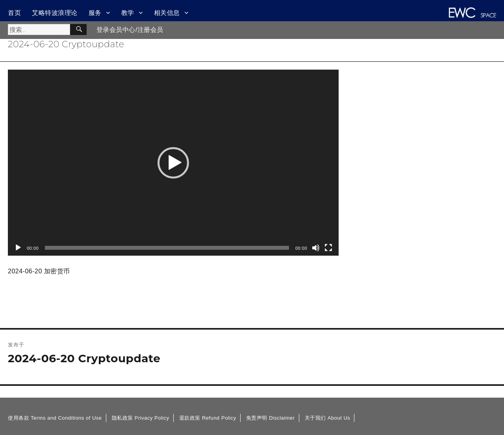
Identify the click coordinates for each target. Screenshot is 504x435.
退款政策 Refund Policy (208, 418)
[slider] (167, 248)
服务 (95, 13)
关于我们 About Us (328, 418)
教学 (128, 13)
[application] (173, 163)
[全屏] (328, 248)
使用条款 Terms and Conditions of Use (55, 418)
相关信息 (167, 13)
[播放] (18, 248)
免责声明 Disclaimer (271, 418)
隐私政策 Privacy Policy (141, 418)
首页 (14, 13)
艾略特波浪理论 (55, 13)
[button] (173, 163)
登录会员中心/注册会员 (130, 30)
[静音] (316, 248)
